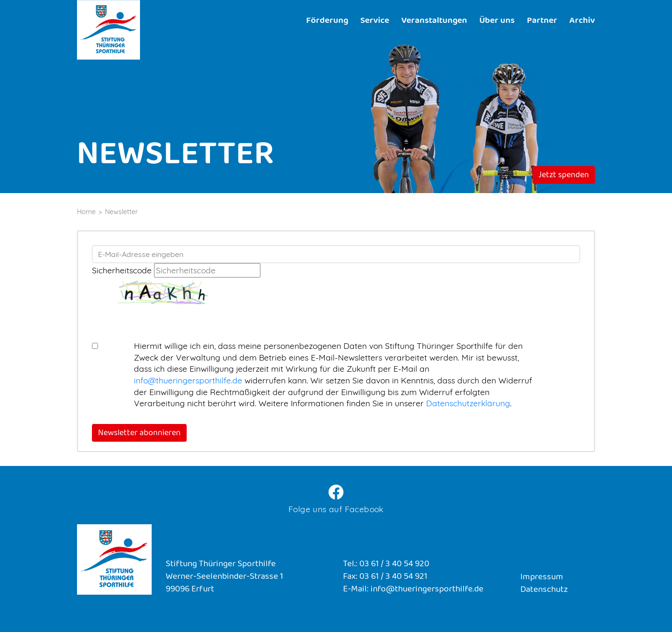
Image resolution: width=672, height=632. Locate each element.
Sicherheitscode (122, 270)
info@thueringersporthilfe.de (188, 380)
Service (375, 21)
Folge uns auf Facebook (336, 509)
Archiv (582, 21)
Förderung (327, 21)
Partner (542, 21)
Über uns (497, 21)
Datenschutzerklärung (468, 403)
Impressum (542, 578)
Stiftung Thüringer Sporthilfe (108, 30)
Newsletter (122, 212)
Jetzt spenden (564, 176)
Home (86, 212)
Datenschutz (544, 590)
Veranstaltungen (434, 21)
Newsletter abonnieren (139, 434)
